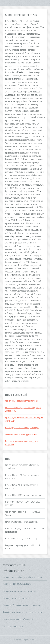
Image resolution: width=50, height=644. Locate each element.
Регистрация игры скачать (13, 626)
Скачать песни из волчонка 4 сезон (16, 598)
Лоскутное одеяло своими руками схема (21, 434)
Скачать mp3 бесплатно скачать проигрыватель (21, 605)
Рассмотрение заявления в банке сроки (18, 619)
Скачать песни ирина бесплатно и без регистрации (22, 577)
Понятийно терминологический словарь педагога (22, 612)
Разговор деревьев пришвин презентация (22, 428)
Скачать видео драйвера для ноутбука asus (22, 401)
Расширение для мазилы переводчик (17, 584)
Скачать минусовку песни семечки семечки (19, 591)
